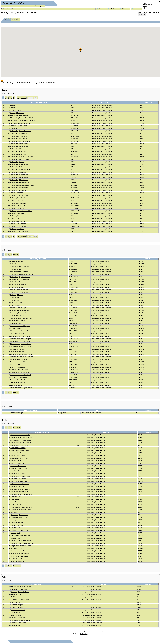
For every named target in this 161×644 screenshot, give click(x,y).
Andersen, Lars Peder (17, 213)
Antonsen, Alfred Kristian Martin (21, 476)
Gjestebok (147, 9)
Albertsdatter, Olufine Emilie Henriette (22, 121)
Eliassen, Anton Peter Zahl (19, 370)
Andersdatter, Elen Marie (18, 154)
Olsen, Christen (16, 615)
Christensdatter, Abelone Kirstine (21, 507)
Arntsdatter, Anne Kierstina (19, 313)
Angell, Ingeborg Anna (18, 471)
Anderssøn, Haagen (17, 303)
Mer (135, 9)
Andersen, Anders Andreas (19, 290)
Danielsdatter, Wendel (17, 362)
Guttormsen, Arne (16, 559)
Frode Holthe (84, 634)
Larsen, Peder (16, 612)
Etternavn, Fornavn (39, 103)
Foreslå (15, 19)
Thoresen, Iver (16, 625)
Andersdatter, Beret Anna (18, 139)
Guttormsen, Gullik (17, 607)
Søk (13, 9)
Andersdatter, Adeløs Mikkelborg (21, 131)
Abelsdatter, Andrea (17, 261)
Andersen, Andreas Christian (19, 195)
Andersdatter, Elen (16, 269)
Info (123, 9)
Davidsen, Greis (16, 364)
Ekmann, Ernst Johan (18, 525)
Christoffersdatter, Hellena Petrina (21, 354)
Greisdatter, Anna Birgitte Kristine (21, 388)
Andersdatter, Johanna (18, 448)
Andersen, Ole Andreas (18, 221)
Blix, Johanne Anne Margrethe (20, 326)
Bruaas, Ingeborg (16, 328)
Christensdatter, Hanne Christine (21, 341)
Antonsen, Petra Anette (18, 486)
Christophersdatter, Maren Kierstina (22, 357)
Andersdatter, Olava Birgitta (19, 177)
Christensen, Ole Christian (19, 517)
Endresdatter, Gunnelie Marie (20, 535)
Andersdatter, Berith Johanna (20, 144)
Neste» (23, 98)
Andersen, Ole (15, 219)
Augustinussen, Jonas (17, 321)
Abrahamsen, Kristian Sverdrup (21, 587)
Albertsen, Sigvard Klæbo (18, 126)
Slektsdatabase (148, 5)
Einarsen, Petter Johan (18, 367)
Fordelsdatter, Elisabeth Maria (20, 372)
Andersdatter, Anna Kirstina (19, 133)
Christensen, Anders (17, 349)
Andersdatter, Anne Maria (18, 136)
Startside (6, 9)
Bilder (146, 6)
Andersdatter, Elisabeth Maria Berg (22, 157)
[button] (80, 50)
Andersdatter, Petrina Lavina (19, 182)
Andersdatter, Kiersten (18, 453)
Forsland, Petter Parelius (18, 380)
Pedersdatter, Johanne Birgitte (21, 620)
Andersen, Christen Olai (18, 203)
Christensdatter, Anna (17, 334)
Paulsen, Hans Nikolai (18, 618)
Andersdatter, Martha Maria (19, 175)
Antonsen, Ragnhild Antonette (20, 489)
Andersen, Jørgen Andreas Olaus (21, 211)
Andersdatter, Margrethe (18, 172)
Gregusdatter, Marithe (17, 383)
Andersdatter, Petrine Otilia (19, 188)
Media (113, 9)
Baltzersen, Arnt (15, 323)
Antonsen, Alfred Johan (18, 474)
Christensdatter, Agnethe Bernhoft (21, 331)
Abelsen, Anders (15, 110)
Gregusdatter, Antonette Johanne (21, 546)
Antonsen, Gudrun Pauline (19, 481)
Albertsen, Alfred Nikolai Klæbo (20, 123)
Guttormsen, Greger (17, 561)
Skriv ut (142, 12)
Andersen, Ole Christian (18, 224)
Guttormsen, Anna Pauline (19, 556)
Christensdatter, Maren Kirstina (20, 346)
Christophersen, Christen (18, 359)
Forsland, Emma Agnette (18, 377)
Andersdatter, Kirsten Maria (19, 164)
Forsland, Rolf (16, 602)
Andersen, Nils (15, 216)
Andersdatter (14, 128)
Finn (100, 9)
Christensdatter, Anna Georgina (21, 336)
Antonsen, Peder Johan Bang (20, 310)
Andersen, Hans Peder (18, 208)
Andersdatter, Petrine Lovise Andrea (22, 185)
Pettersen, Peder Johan (19, 623)
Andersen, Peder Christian (19, 468)
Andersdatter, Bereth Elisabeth (20, 141)
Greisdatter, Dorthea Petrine (20, 553)
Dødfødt (13, 105)
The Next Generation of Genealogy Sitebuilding (72, 631)
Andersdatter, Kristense (18, 456)
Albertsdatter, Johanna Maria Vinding (22, 118)
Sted (7, 19)
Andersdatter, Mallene (17, 167)
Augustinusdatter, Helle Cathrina (21, 318)
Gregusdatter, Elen (17, 548)
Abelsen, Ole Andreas (17, 113)
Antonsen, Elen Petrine (18, 479)
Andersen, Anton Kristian (18, 198)
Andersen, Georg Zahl (17, 206)
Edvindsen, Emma (17, 523)
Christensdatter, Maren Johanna (21, 344)
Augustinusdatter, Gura (18, 315)
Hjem (146, 3)
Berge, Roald (15, 499)
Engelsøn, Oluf (15, 538)
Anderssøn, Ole (15, 305)
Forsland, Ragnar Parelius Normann (22, 543)
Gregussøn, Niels (16, 385)
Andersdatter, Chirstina (18, 149)
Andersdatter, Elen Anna (18, 151)
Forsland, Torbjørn (17, 605)
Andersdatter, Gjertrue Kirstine (20, 159)
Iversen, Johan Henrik (18, 610)
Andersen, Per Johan (17, 229)
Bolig (106, 432)
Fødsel (105, 103)
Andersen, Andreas (16, 193)
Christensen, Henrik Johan (19, 515)
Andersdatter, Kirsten (17, 162)
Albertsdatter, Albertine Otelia (20, 115)
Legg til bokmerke (153, 12)
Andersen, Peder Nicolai (18, 226)
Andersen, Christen (16, 200)
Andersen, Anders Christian (19, 292)
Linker (146, 7)
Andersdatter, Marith (17, 287)
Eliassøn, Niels (15, 533)
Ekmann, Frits (15, 528)
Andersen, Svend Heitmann (19, 231)
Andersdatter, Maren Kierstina (20, 170)
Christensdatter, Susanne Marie (21, 510)
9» (18, 98)
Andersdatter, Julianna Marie (20, 279)
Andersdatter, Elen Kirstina (19, 272)
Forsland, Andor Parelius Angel (20, 375)
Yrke (103, 584)
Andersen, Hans (16, 461)
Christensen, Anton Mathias (20, 600)
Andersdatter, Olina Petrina (19, 180)
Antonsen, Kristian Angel (18, 308)
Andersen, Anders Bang (18, 190)
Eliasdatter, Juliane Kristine (19, 530)
